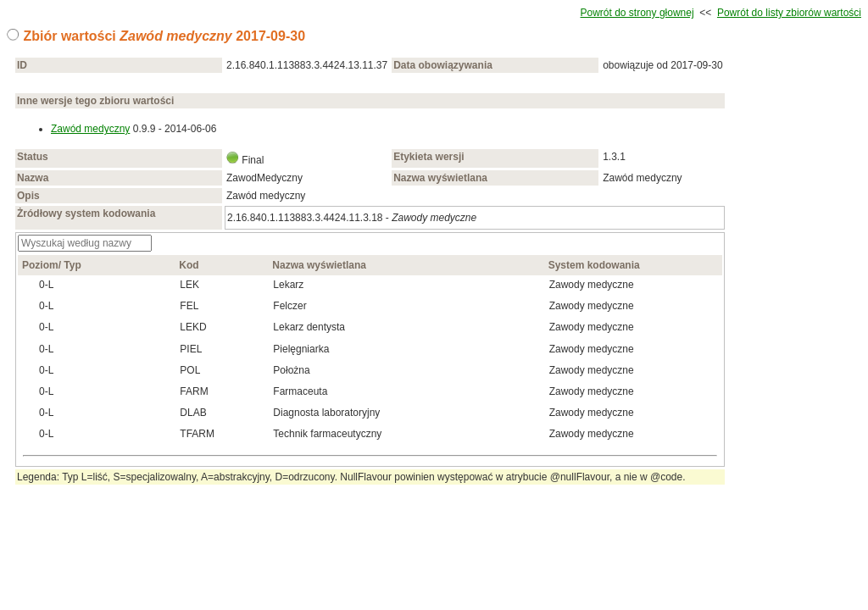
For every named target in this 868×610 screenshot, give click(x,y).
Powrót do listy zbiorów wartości (789, 13)
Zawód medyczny (90, 129)
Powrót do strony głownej (637, 13)
